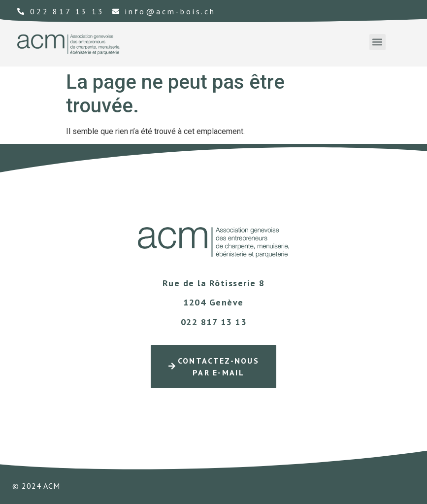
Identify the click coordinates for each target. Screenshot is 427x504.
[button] (378, 42)
